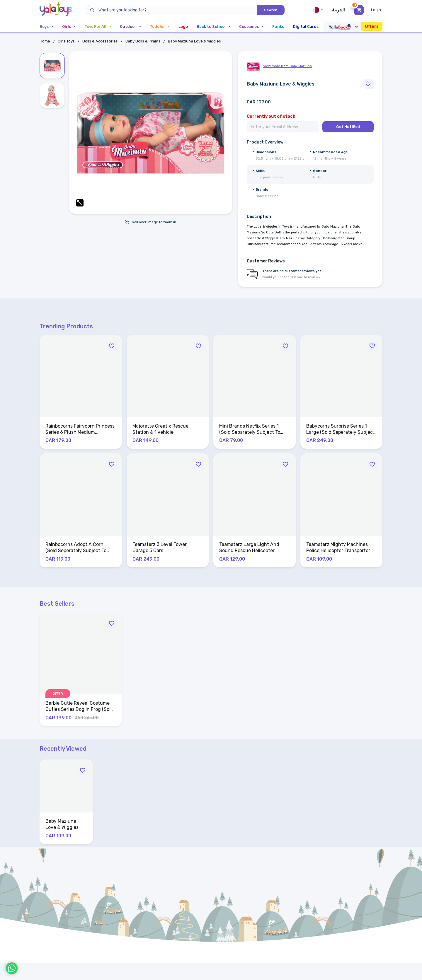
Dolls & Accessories (100, 41)
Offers (372, 26)
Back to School (213, 27)
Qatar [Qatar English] (318, 10)
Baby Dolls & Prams (143, 41)
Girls (69, 27)
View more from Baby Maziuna (287, 66)
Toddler (160, 27)
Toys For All (98, 27)
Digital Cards (306, 27)
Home (45, 41)
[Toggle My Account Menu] (377, 10)
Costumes (251, 27)
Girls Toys (66, 41)
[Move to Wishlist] (368, 84)
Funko (278, 27)
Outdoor (130, 27)
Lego (183, 27)
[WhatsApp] (12, 968)
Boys (46, 27)
